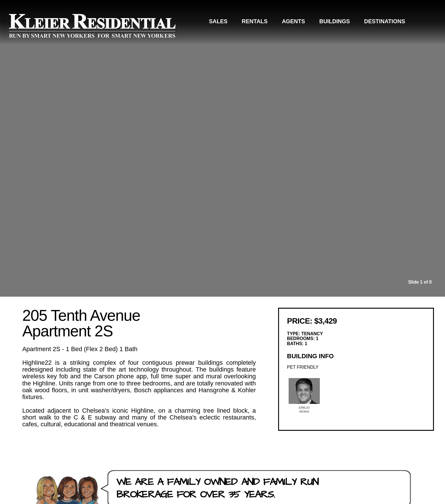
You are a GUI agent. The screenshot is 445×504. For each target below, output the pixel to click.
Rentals (255, 21)
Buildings (335, 21)
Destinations (385, 21)
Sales (218, 21)
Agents (293, 21)
